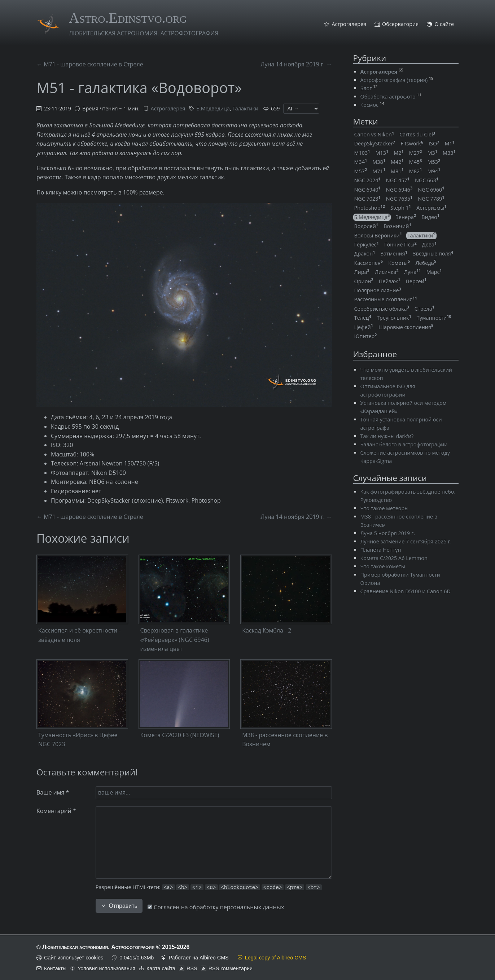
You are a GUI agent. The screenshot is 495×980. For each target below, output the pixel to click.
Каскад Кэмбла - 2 (267, 630)
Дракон (365, 253)
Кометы (399, 263)
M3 (432, 153)
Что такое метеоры (385, 508)
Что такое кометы (383, 566)
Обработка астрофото (388, 97)
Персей (416, 281)
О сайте (444, 24)
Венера (406, 217)
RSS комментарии (231, 968)
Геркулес (367, 244)
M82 (416, 171)
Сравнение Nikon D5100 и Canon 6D (406, 591)
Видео (430, 217)
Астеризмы (432, 208)
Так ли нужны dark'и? (387, 436)
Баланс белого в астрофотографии (404, 444)
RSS (192, 968)
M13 (382, 153)
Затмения (394, 253)
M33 (449, 153)
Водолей (366, 226)
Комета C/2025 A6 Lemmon (394, 558)
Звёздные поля (433, 253)
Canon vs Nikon (374, 134)
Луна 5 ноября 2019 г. (388, 533)
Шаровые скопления (406, 327)
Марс (434, 272)
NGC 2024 (367, 180)
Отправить (119, 906)
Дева (429, 244)
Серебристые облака (382, 309)
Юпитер (366, 336)
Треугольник (394, 318)
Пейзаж (389, 281)
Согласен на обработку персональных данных (216, 907)
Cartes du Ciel (417, 134)
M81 (397, 171)
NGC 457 (398, 180)
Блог (366, 88)
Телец (363, 318)
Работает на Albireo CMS (198, 958)
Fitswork (412, 143)
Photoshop (370, 208)
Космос (369, 105)
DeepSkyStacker (375, 143)
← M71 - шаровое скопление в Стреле (90, 64)
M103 (362, 153)
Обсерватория (400, 24)
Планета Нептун (381, 550)
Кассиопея (369, 263)
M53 (434, 162)
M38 (379, 162)
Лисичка (387, 272)
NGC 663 (427, 180)
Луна (413, 272)
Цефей (364, 327)
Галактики (245, 108)
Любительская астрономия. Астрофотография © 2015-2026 (116, 947)
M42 (397, 162)
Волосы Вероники (378, 235)
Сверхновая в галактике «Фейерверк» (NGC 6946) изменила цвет (175, 640)
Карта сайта (161, 968)
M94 (434, 171)
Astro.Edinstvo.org (128, 18)
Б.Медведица (213, 108)
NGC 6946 (399, 190)
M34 (361, 162)
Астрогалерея (349, 24)
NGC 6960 (431, 190)
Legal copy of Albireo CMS (276, 958)
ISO (434, 143)
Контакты (55, 968)
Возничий (397, 226)
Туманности (434, 318)
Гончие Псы (400, 244)
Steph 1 (401, 208)
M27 (416, 153)
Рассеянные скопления (386, 299)
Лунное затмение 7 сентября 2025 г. (406, 541)
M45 (416, 162)
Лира (362, 272)
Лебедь (426, 263)
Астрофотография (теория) (394, 80)
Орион (364, 281)
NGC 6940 (367, 190)
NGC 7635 (399, 199)
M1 (449, 143)
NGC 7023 (367, 199)
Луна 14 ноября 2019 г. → (296, 64)
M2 (398, 153)
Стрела (424, 309)
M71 (379, 171)
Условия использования (106, 968)
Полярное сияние (378, 290)
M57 (361, 171)
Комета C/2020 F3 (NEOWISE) (180, 735)
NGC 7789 (431, 199)
